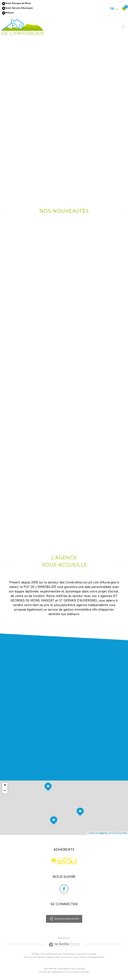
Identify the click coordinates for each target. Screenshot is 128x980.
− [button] (5, 791)
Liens (76, 957)
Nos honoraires (64, 957)
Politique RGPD (96, 957)
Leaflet (91, 833)
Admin (84, 957)
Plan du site (30, 957)
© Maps (102, 833)
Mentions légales (46, 957)
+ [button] (5, 785)
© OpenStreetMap (118, 833)
